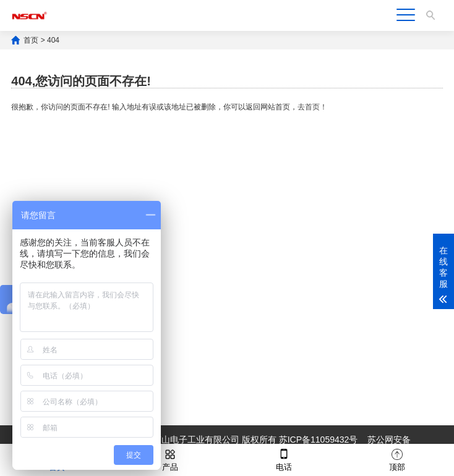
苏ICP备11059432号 (319, 440)
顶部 (397, 459)
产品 (170, 459)
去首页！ (312, 107)
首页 (31, 40)
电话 (284, 459)
